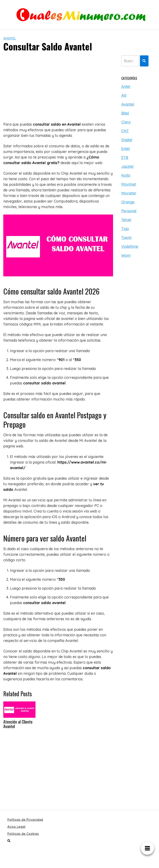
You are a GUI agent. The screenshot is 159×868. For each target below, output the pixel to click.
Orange (128, 202)
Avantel (10, 38)
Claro (126, 122)
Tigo (125, 229)
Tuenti (126, 238)
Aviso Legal (16, 827)
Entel (126, 149)
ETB (125, 158)
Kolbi (126, 175)
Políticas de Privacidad (25, 820)
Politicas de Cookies (23, 834)
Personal (129, 211)
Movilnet (129, 184)
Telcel (126, 220)
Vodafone (130, 246)
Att (124, 95)
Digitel (127, 140)
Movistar (129, 193)
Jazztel (127, 166)
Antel (126, 86)
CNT (125, 131)
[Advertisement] (58, 86)
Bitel (125, 113)
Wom (126, 255)
